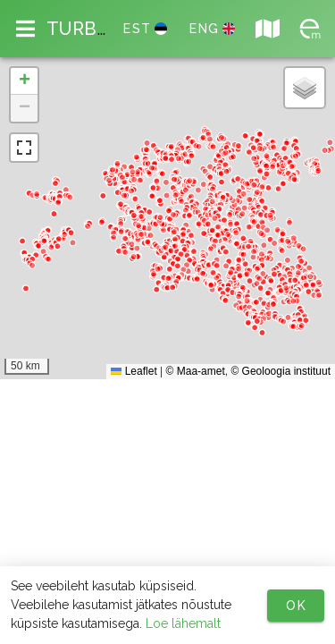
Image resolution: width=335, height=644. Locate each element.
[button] (24, 81)
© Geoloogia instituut (281, 371)
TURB (77, 29)
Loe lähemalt (183, 623)
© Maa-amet (196, 371)
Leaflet (134, 371)
